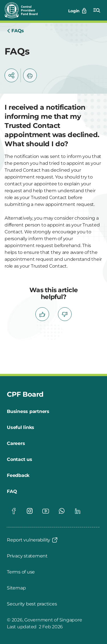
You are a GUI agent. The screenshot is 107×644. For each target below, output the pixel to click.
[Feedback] (18, 476)
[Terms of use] (21, 572)
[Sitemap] (16, 588)
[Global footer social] (14, 511)
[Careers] (16, 444)
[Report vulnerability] (33, 540)
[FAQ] (12, 491)
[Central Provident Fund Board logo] (25, 10)
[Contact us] (20, 460)
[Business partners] (28, 412)
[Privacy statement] (27, 556)
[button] (11, 75)
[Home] (15, 31)
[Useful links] (21, 428)
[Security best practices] (32, 604)
